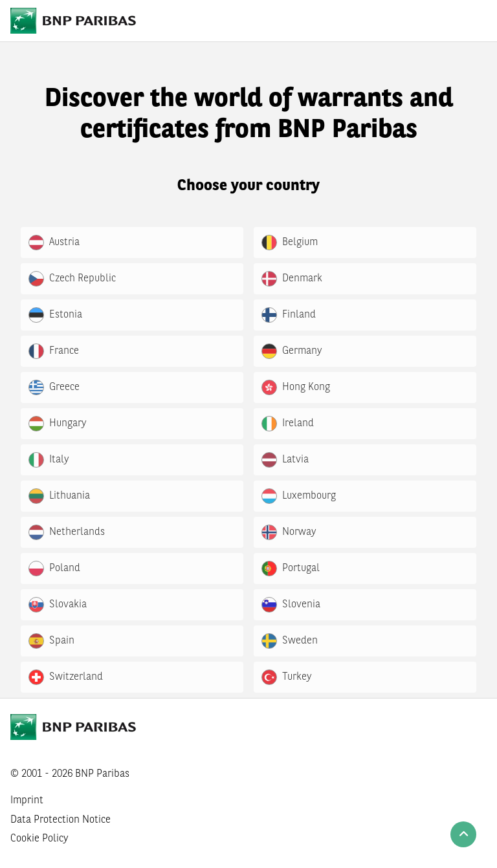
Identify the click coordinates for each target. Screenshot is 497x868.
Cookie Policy (39, 839)
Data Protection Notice (61, 820)
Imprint (27, 801)
